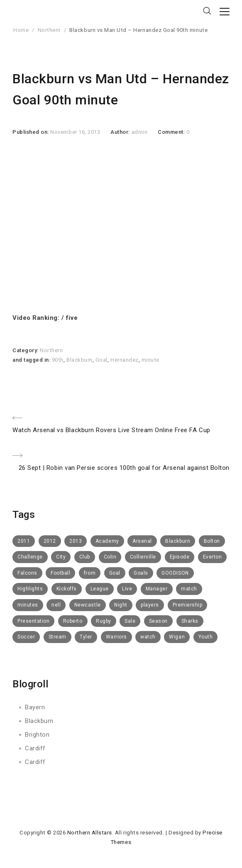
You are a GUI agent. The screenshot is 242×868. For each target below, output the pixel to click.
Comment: (172, 132)
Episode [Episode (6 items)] (180, 557)
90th (58, 360)
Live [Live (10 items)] (127, 589)
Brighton (37, 735)
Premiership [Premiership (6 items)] (188, 605)
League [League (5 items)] (100, 589)
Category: (26, 350)
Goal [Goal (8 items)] (115, 573)
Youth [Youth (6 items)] (206, 637)
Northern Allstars (90, 833)
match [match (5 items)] (189, 589)
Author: (121, 132)
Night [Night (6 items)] (121, 605)
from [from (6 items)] (90, 573)
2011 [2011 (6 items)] (24, 541)
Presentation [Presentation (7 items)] (33, 621)
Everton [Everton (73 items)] (213, 557)
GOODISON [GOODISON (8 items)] (175, 573)
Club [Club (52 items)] (85, 557)
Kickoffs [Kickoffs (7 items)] (67, 589)
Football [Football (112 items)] (60, 573)
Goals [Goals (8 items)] (141, 573)
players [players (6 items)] (150, 605)
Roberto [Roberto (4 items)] (73, 621)
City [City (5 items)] (61, 557)
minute (150, 360)
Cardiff (35, 748)
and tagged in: (32, 360)
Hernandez (125, 360)
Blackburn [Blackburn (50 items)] (178, 541)
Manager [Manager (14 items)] (157, 589)
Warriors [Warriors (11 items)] (116, 637)
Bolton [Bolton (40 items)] (212, 541)
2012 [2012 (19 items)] (50, 541)
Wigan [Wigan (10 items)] (177, 637)
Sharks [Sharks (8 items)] (190, 621)
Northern (49, 30)
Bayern (35, 707)
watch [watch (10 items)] (148, 637)
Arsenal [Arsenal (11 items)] (142, 541)
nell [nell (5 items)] (56, 605)
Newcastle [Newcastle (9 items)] (88, 605)
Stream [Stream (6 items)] (57, 637)
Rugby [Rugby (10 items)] (104, 621)
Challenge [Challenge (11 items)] (30, 557)
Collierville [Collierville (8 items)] (143, 557)
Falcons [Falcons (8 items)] (27, 573)
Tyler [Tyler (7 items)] (86, 637)
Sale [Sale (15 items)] (130, 621)
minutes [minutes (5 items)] (28, 605)
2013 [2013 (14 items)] (76, 541)
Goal (101, 360)
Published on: (31, 132)
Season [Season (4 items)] (158, 621)
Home (21, 30)
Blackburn (79, 360)
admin (140, 132)
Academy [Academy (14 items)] (107, 541)
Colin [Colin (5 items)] (110, 557)
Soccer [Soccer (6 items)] (26, 637)
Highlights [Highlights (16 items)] (30, 589)
